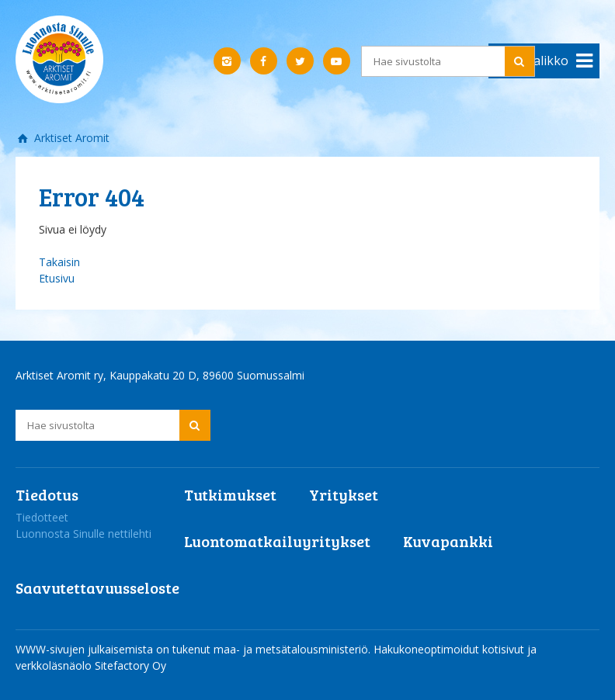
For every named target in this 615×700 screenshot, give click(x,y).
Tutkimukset (230, 494)
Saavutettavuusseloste (97, 587)
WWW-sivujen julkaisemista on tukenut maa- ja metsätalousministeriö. (195, 649)
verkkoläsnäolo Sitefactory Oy (91, 665)
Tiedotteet (42, 517)
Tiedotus (47, 494)
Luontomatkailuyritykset (277, 541)
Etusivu (57, 278)
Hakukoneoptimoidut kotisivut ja (455, 649)
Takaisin (59, 262)
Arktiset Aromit (70, 138)
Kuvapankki (448, 541)
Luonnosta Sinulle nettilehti (83, 534)
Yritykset (344, 494)
